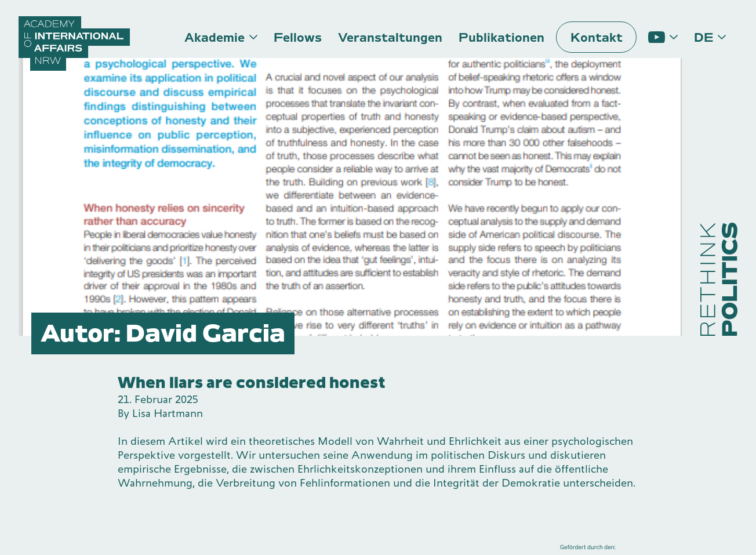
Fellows (298, 37)
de (704, 37)
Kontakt (597, 37)
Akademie (215, 37)
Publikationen (501, 37)
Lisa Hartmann (168, 413)
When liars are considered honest (252, 382)
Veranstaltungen (390, 37)
